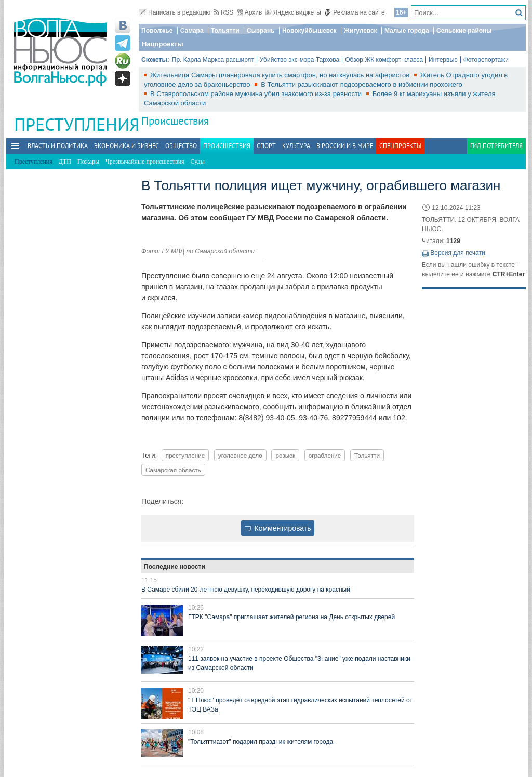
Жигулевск (361, 31)
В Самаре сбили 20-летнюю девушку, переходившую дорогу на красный (246, 590)
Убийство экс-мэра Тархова (300, 60)
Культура (296, 146)
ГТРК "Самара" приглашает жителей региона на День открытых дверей (291, 617)
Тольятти (225, 31)
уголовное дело (240, 455)
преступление (185, 455)
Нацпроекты (163, 44)
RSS (224, 12)
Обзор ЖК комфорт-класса (384, 60)
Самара (192, 31)
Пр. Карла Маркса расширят (213, 60)
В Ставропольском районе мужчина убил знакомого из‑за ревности (257, 94)
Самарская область (173, 470)
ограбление (325, 455)
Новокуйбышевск (309, 31)
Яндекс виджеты (293, 12)
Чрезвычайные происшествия (145, 162)
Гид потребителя (496, 146)
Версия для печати (457, 253)
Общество (181, 146)
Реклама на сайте (355, 12)
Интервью (443, 60)
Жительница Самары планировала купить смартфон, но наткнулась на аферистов (281, 75)
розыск (285, 455)
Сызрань (261, 31)
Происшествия (175, 121)
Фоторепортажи (486, 60)
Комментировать (278, 528)
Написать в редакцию (175, 12)
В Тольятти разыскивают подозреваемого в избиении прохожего (361, 84)
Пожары (88, 162)
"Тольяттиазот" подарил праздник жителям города (261, 742)
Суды (198, 162)
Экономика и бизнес (127, 146)
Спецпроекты (400, 146)
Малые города (407, 31)
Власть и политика (58, 146)
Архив (250, 12)
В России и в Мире (345, 146)
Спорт (266, 146)
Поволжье (157, 31)
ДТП (65, 162)
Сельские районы (464, 31)
